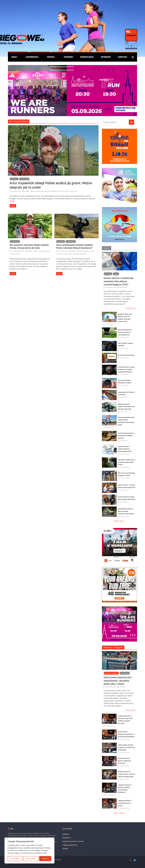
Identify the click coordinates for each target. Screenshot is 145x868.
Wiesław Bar (123, 287)
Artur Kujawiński (38, 191)
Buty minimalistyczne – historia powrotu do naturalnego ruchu (125, 332)
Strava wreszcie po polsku (126, 355)
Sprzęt (51, 57)
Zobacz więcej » (120, 521)
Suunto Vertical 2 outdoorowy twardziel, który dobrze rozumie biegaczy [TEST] (119, 281)
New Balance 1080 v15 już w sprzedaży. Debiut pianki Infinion (127, 462)
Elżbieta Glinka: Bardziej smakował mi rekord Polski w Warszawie (126, 748)
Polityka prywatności (70, 845)
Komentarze (87, 57)
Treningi (68, 57)
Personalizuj (15, 859)
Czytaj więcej (131, 308)
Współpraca (67, 838)
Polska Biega (24, 179)
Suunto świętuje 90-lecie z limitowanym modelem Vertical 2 (126, 436)
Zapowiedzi (32, 57)
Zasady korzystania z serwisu (73, 841)
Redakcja (27, 191)
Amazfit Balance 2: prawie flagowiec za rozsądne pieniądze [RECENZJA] (126, 370)
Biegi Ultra (14, 179)
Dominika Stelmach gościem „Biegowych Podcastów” (124, 761)
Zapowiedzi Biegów (80, 254)
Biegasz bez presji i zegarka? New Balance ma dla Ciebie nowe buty (126, 407)
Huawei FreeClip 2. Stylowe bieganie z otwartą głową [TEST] (125, 449)
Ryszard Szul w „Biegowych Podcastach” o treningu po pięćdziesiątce (126, 734)
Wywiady (106, 57)
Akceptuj (45, 859)
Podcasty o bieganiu (113, 647)
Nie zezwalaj (31, 859)
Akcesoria (108, 274)
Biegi (14, 57)
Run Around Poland (71, 191)
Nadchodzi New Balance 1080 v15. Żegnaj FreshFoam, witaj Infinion (126, 511)
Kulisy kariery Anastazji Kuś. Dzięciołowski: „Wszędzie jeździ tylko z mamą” (118, 681)
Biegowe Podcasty (58, 191)
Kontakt (123, 57)
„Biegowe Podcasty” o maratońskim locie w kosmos (125, 803)
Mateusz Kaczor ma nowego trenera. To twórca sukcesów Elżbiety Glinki (126, 774)
